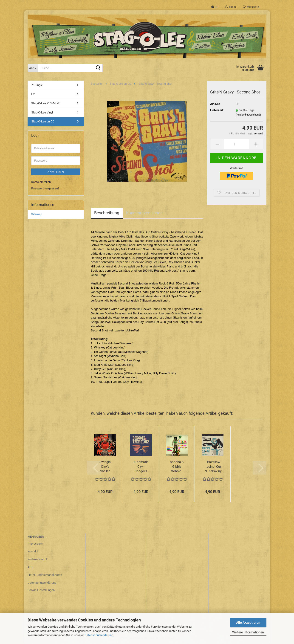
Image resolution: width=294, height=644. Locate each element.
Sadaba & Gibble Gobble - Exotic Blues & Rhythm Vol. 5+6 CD (177, 467)
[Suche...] (33, 68)
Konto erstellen (41, 182)
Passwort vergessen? (45, 188)
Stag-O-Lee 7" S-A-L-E (45, 103)
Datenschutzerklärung (99, 635)
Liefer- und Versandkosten (45, 575)
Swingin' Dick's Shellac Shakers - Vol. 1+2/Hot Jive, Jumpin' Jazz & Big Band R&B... (105, 467)
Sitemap (37, 214)
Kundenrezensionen (144, 213)
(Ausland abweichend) (248, 115)
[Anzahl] (237, 144)
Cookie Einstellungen (41, 590)
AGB (30, 567)
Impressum (35, 544)
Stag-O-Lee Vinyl (42, 112)
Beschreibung (107, 213)
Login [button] (230, 7)
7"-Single (37, 85)
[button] (215, 7)
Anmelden (56, 172)
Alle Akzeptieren (248, 623)
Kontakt (33, 551)
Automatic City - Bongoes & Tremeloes (141, 467)
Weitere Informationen (248, 632)
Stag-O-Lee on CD (43, 121)
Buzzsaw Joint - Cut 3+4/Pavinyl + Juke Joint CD (214, 467)
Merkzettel (251, 7)
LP (33, 94)
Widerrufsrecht (37, 559)
